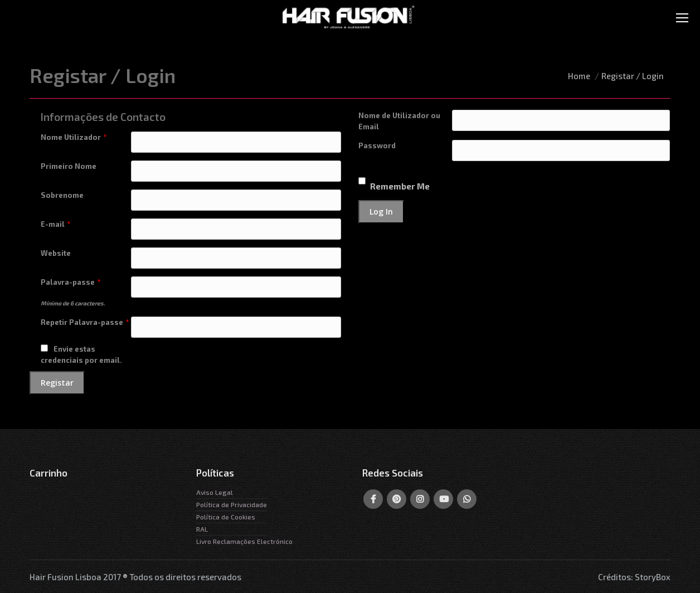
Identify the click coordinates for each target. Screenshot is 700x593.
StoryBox (653, 577)
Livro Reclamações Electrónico (244, 541)
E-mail (56, 224)
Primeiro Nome (69, 166)
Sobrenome (62, 195)
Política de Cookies (226, 517)
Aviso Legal (215, 492)
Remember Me (400, 186)
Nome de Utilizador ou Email (399, 121)
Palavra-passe (71, 282)
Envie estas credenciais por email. (81, 354)
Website (56, 253)
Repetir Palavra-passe (85, 322)
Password (377, 145)
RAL (202, 529)
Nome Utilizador (74, 137)
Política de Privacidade (232, 504)
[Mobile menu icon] (682, 18)
